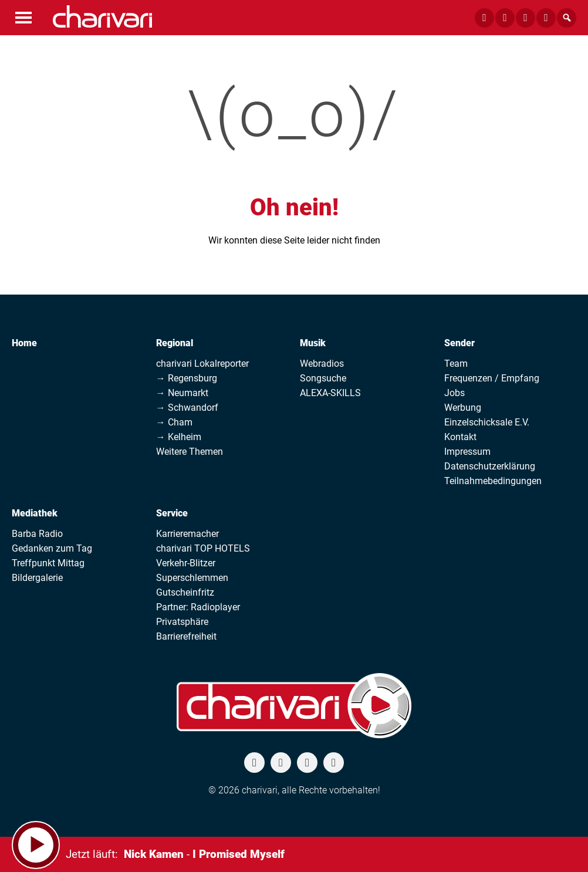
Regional (175, 343)
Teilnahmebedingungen (493, 481)
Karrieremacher (187, 534)
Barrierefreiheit (186, 636)
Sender (459, 343)
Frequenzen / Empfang (492, 378)
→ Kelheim (179, 437)
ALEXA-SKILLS (330, 393)
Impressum (467, 452)
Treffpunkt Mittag (48, 563)
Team (456, 364)
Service (172, 513)
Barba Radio (37, 534)
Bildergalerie (37, 578)
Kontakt (460, 437)
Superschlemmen (192, 578)
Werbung (463, 408)
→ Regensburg (187, 378)
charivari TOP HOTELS (203, 548)
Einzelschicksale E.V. (487, 422)
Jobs (454, 393)
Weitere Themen (190, 452)
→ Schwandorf (187, 408)
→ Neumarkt (182, 393)
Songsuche (323, 378)
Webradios (322, 364)
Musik (313, 343)
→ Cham (174, 422)
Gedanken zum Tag (52, 548)
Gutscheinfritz (185, 592)
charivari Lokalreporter (202, 364)
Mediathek (35, 513)
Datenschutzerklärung (490, 466)
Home (24, 343)
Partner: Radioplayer (198, 607)
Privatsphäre (182, 622)
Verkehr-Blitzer (186, 563)
